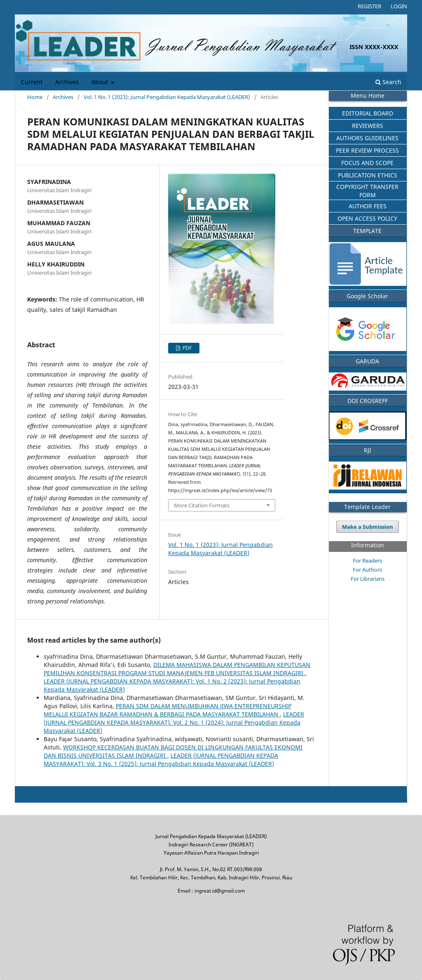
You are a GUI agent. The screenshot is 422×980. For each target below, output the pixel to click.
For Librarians (368, 579)
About (101, 82)
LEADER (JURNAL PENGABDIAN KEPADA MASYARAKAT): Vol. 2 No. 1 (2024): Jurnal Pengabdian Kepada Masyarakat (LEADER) (174, 722)
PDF (186, 348)
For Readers (367, 561)
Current (32, 82)
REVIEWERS (368, 126)
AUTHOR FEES (368, 206)
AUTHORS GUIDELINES (367, 138)
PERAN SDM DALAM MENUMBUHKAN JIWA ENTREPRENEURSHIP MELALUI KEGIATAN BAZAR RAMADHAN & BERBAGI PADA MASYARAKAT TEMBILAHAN (168, 710)
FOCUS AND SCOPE (367, 163)
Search (388, 82)
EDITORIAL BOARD (368, 113)
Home (35, 97)
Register (369, 6)
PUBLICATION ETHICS (368, 175)
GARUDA (367, 361)
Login (399, 6)
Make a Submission (368, 527)
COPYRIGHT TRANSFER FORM (367, 191)
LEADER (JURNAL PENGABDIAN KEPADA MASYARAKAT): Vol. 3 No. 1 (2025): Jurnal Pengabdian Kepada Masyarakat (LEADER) (161, 760)
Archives (67, 82)
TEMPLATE (367, 231)
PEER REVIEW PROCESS (367, 150)
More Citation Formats (202, 505)
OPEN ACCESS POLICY (367, 218)
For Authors (367, 570)
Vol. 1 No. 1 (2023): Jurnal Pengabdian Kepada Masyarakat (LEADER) (167, 97)
